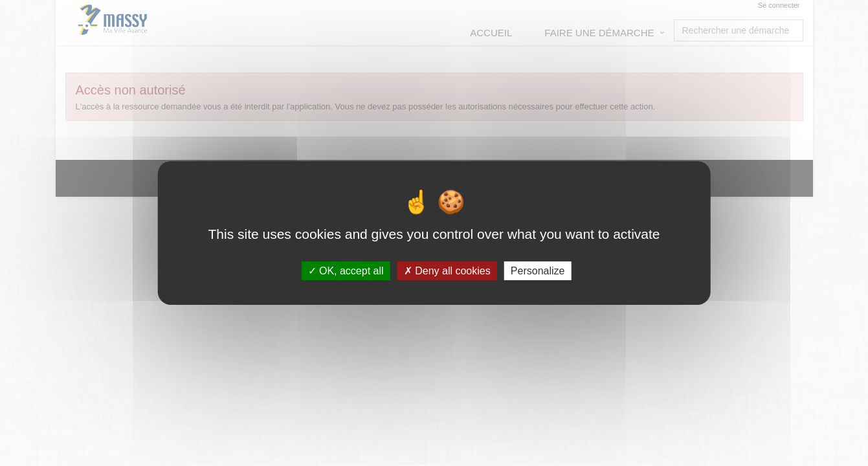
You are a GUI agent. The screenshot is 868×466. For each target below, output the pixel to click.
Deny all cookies (447, 271)
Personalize (538, 271)
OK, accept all (346, 271)
